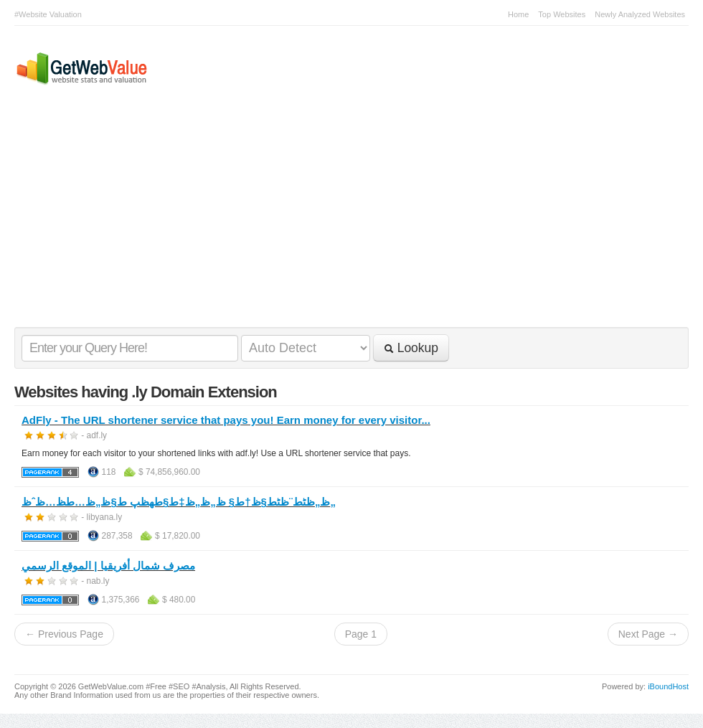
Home (518, 14)
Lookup (411, 348)
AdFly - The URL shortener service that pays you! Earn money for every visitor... (226, 420)
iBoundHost (668, 686)
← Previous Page (64, 634)
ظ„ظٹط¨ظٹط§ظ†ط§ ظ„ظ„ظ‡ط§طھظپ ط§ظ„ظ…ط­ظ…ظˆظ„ (179, 502)
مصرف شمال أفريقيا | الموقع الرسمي (108, 566)
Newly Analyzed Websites (640, 14)
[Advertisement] (344, 219)
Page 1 (361, 634)
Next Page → (648, 634)
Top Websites (562, 14)
